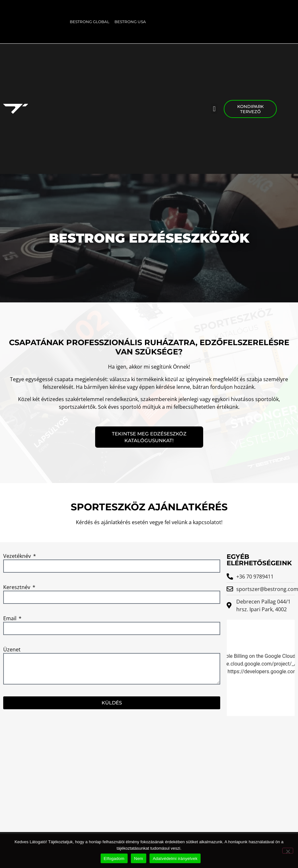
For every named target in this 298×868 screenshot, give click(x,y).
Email (10, 619)
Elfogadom (114, 859)
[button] (214, 109)
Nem (139, 859)
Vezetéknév (18, 556)
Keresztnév (17, 588)
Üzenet (12, 650)
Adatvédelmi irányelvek (175, 859)
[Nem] (288, 851)
